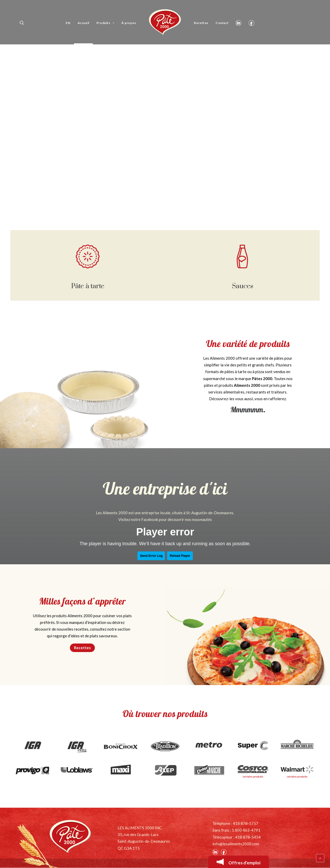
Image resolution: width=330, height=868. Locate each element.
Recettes (201, 23)
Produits (105, 23)
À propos (129, 23)
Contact (222, 23)
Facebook (251, 22)
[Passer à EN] (68, 22)
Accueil (83, 23)
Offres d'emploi (238, 862)
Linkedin (238, 22)
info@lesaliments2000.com (236, 844)
